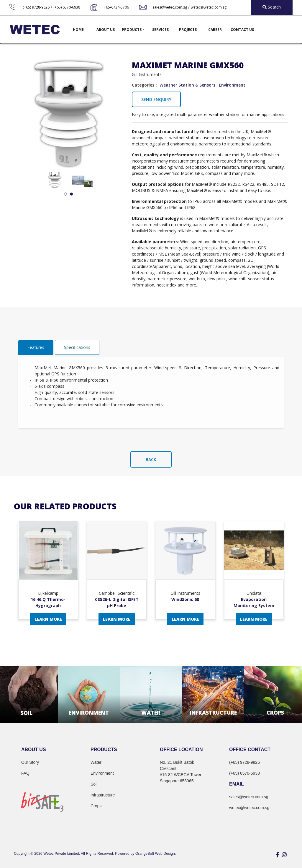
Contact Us (242, 30)
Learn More (48, 619)
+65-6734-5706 (116, 7)
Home (78, 30)
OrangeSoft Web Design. (156, 854)
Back (151, 459)
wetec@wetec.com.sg (209, 7)
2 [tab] (71, 194)
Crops (96, 806)
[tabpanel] (55, 180)
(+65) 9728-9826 (36, 7)
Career (215, 30)
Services (160, 30)
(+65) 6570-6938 (67, 7)
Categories (143, 85)
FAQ (25, 773)
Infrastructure (103, 795)
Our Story (30, 762)
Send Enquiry (156, 99)
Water (96, 762)
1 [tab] (65, 194)
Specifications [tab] (77, 347)
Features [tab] (36, 347)
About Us (106, 30)
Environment (232, 85)
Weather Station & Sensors (187, 85)
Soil (94, 784)
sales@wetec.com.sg (170, 7)
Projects (188, 30)
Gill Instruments (147, 74)
